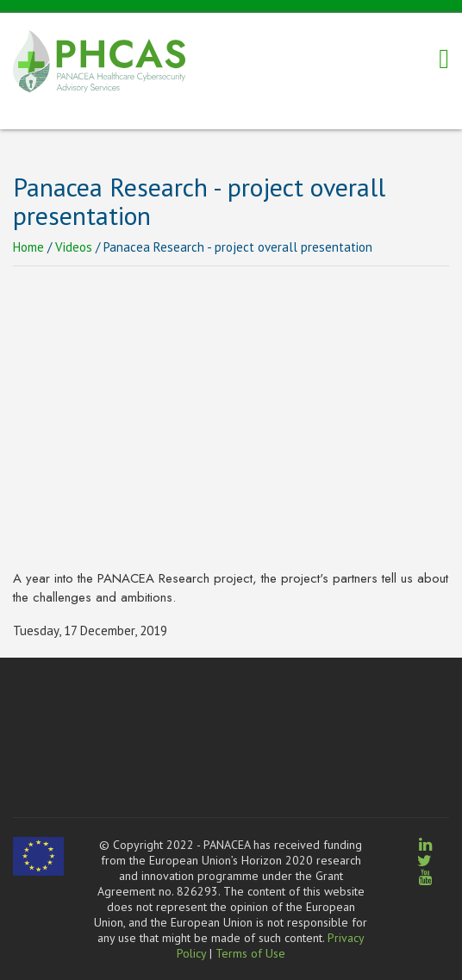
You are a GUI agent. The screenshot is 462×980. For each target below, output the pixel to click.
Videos (74, 247)
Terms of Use (250, 953)
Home (28, 247)
